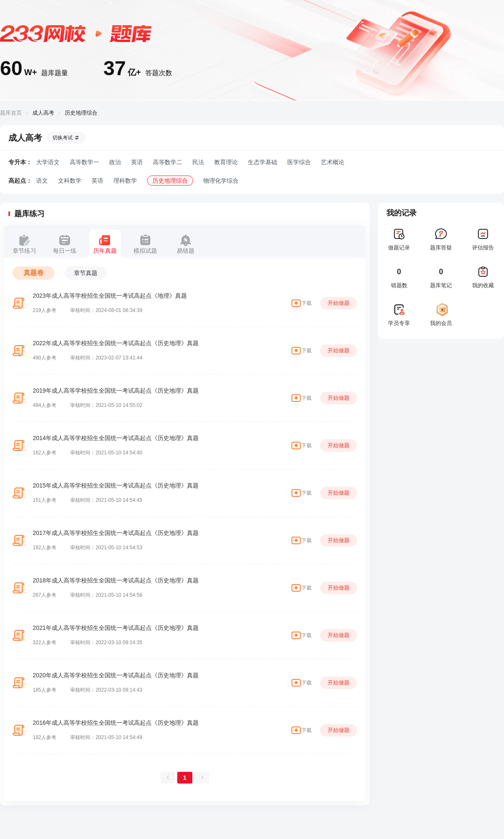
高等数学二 (168, 162)
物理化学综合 (221, 181)
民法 (198, 162)
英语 (137, 162)
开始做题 (339, 303)
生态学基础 (262, 162)
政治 (115, 162)
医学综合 (299, 162)
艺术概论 (333, 162)
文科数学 (70, 181)
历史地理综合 (170, 181)
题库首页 (11, 113)
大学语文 (48, 162)
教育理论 (226, 162)
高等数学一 (84, 162)
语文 (42, 181)
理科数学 (125, 181)
